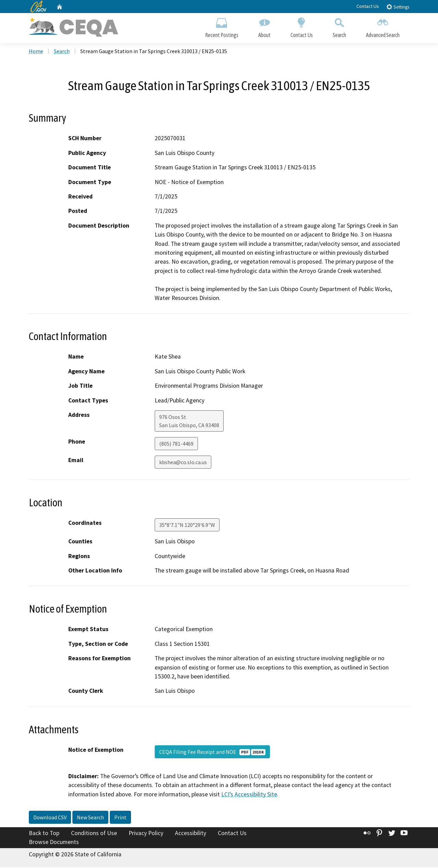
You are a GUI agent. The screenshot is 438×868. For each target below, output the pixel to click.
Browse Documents (54, 843)
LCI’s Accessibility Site (249, 795)
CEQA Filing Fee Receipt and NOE (212, 752)
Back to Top (44, 834)
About (264, 27)
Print (120, 818)
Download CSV (50, 818)
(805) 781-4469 (176, 444)
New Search (90, 818)
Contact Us (368, 6)
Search (339, 27)
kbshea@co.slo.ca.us (183, 463)
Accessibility (191, 834)
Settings (398, 7)
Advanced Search (383, 27)
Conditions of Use (94, 834)
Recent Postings (222, 27)
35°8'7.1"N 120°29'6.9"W (187, 526)
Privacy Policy (146, 834)
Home (36, 52)
